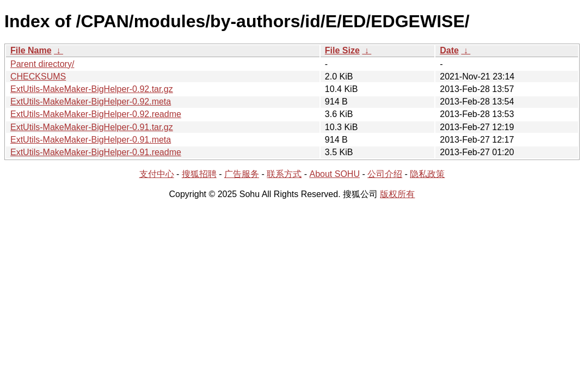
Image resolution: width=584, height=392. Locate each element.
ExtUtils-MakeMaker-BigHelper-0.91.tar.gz (92, 127)
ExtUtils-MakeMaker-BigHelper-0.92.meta (91, 102)
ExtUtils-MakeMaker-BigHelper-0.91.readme (96, 152)
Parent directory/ (42, 64)
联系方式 (284, 174)
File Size (342, 50)
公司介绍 (385, 174)
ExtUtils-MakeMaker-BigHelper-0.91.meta (91, 140)
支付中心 (157, 174)
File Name (31, 50)
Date (449, 50)
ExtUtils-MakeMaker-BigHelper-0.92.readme (96, 114)
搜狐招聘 (199, 174)
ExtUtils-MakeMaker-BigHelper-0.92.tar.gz (92, 89)
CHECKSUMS (38, 76)
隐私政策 (427, 174)
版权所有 (397, 194)
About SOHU (334, 174)
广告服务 (242, 174)
